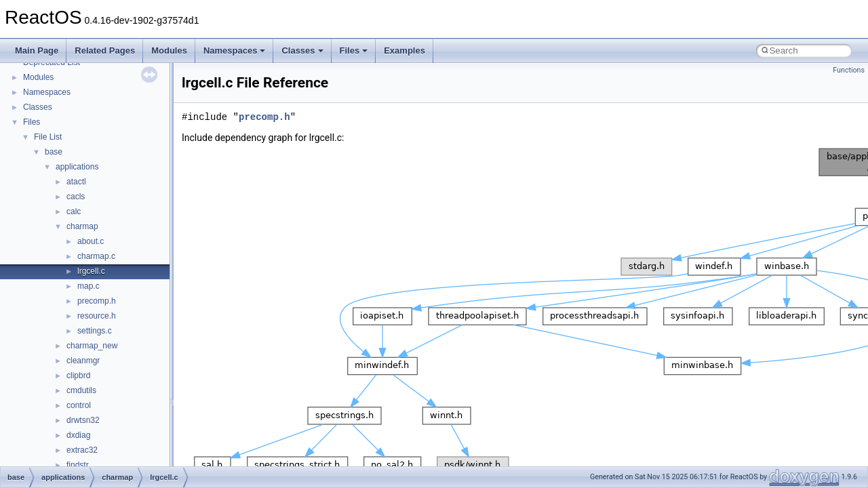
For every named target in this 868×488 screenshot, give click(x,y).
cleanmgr (83, 361)
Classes (302, 50)
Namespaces (235, 50)
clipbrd (78, 375)
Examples (405, 50)
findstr (78, 465)
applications (77, 167)
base (54, 152)
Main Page (37, 50)
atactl (76, 182)
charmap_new (92, 346)
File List (48, 137)
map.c (88, 286)
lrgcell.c (91, 271)
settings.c (95, 331)
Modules (169, 50)
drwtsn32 (83, 420)
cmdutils (81, 390)
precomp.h (97, 301)
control (79, 405)
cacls (76, 197)
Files (354, 50)
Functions (849, 70)
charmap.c (96, 256)
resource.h (97, 316)
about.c (91, 241)
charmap (82, 226)
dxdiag (78, 435)
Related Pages (105, 50)
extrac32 (82, 450)
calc (74, 211)
